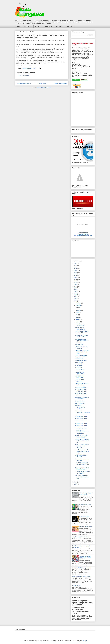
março (77, 317)
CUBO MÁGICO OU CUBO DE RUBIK (81, 390)
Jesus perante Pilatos (81, 356)
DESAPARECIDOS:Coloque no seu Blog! (83, 234)
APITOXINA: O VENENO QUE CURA (82, 332)
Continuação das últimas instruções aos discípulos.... (82, 446)
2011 (76, 294)
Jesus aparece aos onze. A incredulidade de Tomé (82, 352)
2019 (76, 275)
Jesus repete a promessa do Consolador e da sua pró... (82, 441)
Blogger (85, 641)
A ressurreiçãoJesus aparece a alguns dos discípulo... (82, 341)
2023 (76, 266)
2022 (76, 268)
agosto (78, 312)
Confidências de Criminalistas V (80, 325)
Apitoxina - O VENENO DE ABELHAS (82, 336)
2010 (76, 296)
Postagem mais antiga (60, 83)
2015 (76, 285)
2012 (76, 292)
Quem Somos (28, 26)
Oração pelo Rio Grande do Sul (81, 537)
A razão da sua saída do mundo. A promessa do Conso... (82, 451)
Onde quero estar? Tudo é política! (82, 577)
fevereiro (78, 319)
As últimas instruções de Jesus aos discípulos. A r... (82, 464)
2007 (76, 482)
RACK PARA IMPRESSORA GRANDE (80, 407)
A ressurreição (79, 344)
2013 (76, 289)
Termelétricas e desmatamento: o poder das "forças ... (82, 432)
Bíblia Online (60, 26)
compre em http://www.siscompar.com (82, 412)
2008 (76, 301)
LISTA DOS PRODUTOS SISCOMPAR (82, 398)
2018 (76, 277)
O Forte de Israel (84, 516)
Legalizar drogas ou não (86, 527)
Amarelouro (78, 367)
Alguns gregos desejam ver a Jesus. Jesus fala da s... (82, 477)
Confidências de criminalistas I (80, 377)
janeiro (78, 322)
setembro (78, 310)
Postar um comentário (24, 76)
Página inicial (42, 83)
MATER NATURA (80, 401)
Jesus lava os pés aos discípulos (81, 456)
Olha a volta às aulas (81, 416)
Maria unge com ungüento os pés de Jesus (82, 469)
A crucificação (79, 358)
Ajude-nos (38, 26)
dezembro (78, 303)
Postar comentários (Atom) (44, 88)
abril (77, 315)
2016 (76, 282)
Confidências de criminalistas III (80, 328)
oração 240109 (76, 586)
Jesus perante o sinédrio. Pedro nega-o (82, 384)
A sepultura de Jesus (81, 360)
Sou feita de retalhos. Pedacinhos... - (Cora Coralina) (85, 558)
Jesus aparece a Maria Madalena (81, 347)
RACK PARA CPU (80, 403)
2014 (76, 287)
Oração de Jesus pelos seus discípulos (82, 436)
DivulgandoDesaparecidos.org (83, 236)
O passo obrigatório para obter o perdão (86, 494)
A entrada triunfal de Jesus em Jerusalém (82, 472)
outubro (78, 308)
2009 (76, 299)
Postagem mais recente (24, 83)
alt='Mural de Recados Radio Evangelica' (83, 110)
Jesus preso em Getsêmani (80, 380)
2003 (76, 484)
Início (19, 26)
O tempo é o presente (85, 505)
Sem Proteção (79, 363)
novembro (78, 305)
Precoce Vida (79, 365)
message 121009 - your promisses (82, 568)
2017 (76, 280)
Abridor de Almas (80, 370)
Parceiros (70, 26)
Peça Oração (49, 26)
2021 (76, 270)
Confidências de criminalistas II (80, 373)
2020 (76, 273)
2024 (76, 263)
